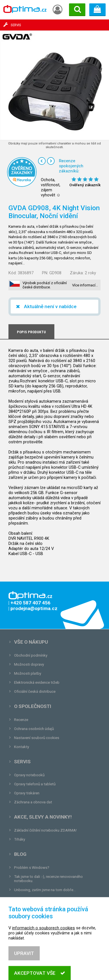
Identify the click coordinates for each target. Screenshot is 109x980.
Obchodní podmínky (31, 655)
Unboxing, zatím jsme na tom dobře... (45, 890)
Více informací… (85, 285)
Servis (22, 762)
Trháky (20, 839)
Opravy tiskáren (27, 793)
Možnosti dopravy (29, 664)
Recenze (21, 720)
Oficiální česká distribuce (35, 691)
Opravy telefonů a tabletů (35, 784)
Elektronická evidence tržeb (37, 682)
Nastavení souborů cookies (37, 738)
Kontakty (22, 747)
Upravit (24, 964)
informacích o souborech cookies (44, 939)
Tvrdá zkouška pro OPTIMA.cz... (40, 899)
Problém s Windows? (32, 868)
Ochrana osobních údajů (34, 729)
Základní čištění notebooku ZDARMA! (45, 830)
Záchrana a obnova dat (33, 802)
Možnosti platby (28, 673)
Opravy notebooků (29, 775)
